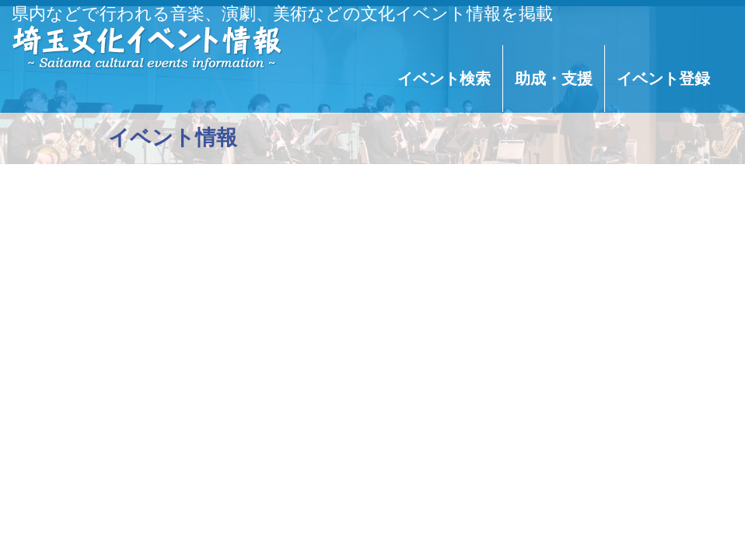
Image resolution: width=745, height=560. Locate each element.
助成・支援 (554, 79)
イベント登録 (663, 79)
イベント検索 (444, 79)
